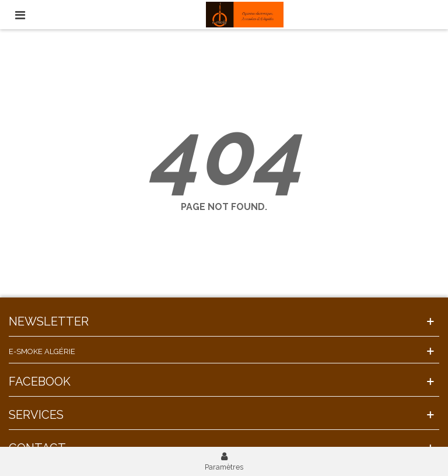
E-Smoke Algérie (42, 351)
